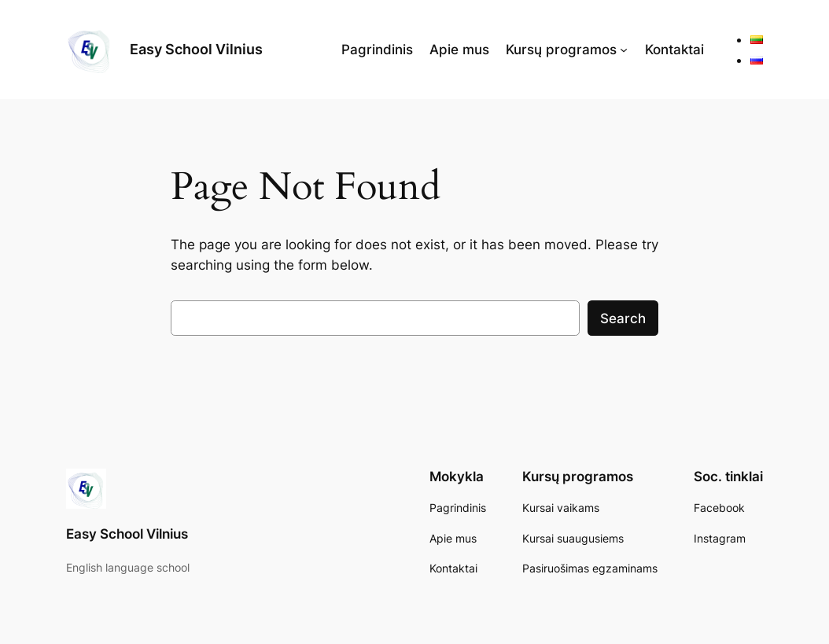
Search (623, 318)
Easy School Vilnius (196, 49)
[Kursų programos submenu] (624, 50)
